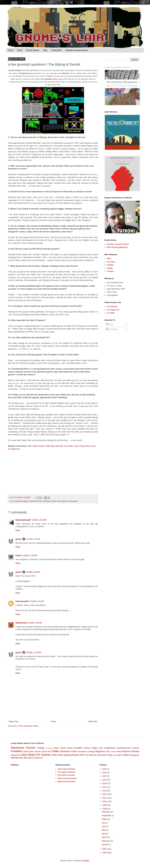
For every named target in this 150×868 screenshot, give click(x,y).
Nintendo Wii (16, 755)
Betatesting (49, 748)
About (20, 50)
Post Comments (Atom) (29, 726)
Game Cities (29, 752)
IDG (50, 752)
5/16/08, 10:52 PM (39, 520)
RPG (82, 755)
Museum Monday (131, 751)
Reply (18, 530)
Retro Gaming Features (67, 778)
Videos (126, 755)
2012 (105, 794)
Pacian (18, 556)
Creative (110, 271)
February (106, 841)
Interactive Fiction (36, 501)
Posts (110, 324)
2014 (105, 787)
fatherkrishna (21, 623)
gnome (20, 497)
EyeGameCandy (124, 748)
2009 (105, 805)
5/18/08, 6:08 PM (33, 572)
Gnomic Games (32, 50)
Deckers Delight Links (93, 748)
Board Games (60, 748)
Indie (56, 751)
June (104, 826)
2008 (105, 809)
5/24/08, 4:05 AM (35, 623)
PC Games (44, 755)
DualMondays (110, 748)
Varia (115, 755)
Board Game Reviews (67, 782)
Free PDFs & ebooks (66, 775)
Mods (119, 752)
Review (76, 755)
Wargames (135, 755)
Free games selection (66, 772)
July (104, 823)
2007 (105, 849)
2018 (105, 773)
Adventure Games (22, 501)
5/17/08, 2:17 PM (33, 539)
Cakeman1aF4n (22, 601)
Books (70, 748)
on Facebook (112, 307)
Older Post (93, 722)
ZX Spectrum (73, 501)
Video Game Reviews (66, 769)
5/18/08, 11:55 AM (30, 556)
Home (11, 50)
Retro (54, 501)
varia (110, 755)
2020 (105, 769)
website (51, 79)
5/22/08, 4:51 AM (37, 601)
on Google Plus (113, 310)
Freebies (110, 265)
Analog (110, 268)
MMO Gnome (111, 752)
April (104, 834)
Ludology (91, 752)
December (106, 812)
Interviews (47, 501)
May (104, 830)
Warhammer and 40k (21, 758)
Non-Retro (111, 262)
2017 (105, 776)
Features (136, 748)
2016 (105, 780)
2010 (105, 801)
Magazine (100, 751)
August (105, 819)
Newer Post (14, 722)
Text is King (79, 446)
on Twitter (111, 313)
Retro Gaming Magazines (117, 247)
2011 (105, 798)
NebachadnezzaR (23, 520)
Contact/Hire (57, 50)
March (105, 837)
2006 (105, 853)
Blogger (86, 861)
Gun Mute (69, 446)
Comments (112, 329)
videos (120, 755)
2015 (105, 783)
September (107, 816)
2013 (105, 791)
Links (45, 50)
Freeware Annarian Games (77, 50)
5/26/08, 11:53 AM (34, 653)
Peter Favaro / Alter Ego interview (48, 446)
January (105, 844)
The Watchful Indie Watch (96, 755)
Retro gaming (62, 501)
